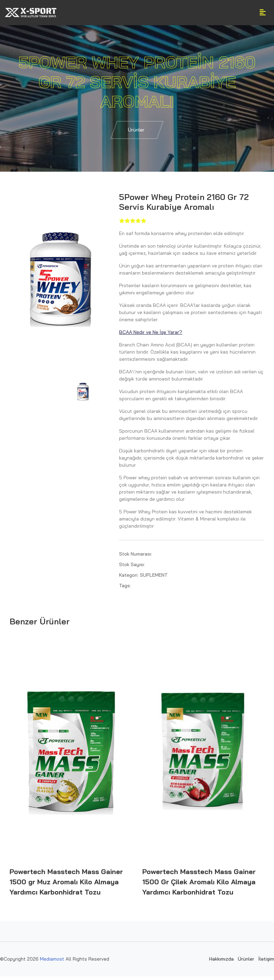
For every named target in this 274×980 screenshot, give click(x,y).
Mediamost (53, 959)
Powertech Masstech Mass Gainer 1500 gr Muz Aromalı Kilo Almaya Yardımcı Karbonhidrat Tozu (66, 882)
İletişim (266, 959)
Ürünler (136, 130)
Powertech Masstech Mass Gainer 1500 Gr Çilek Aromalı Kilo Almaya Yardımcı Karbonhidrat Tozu (199, 882)
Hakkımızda (221, 959)
